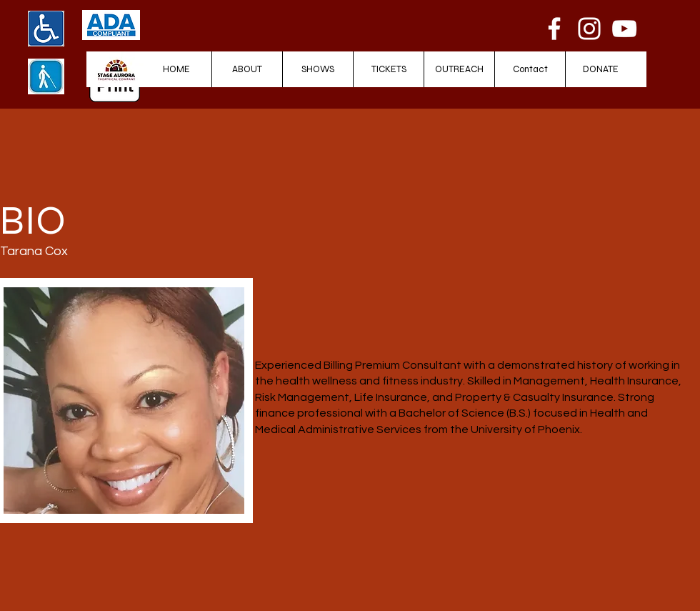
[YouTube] (624, 29)
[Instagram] (589, 29)
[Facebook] (554, 29)
